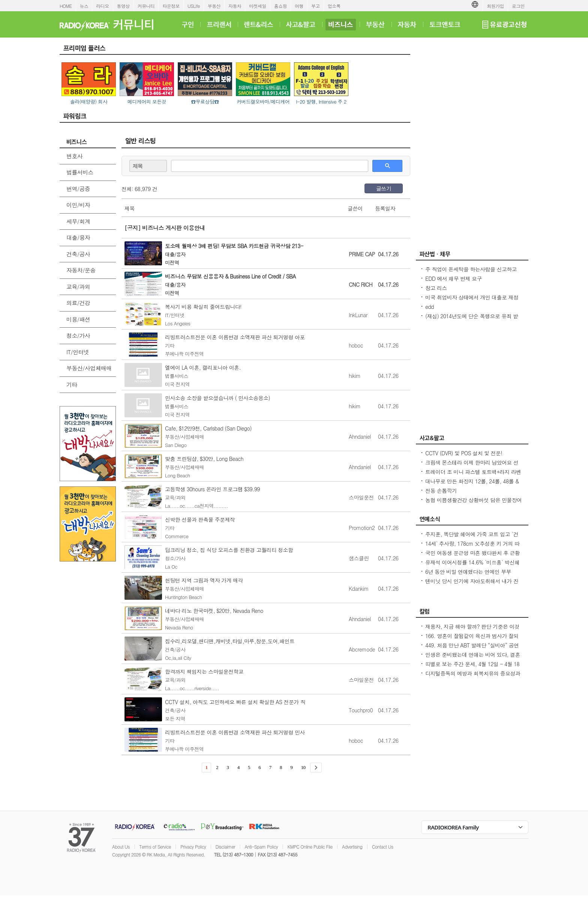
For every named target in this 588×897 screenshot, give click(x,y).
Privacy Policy (193, 847)
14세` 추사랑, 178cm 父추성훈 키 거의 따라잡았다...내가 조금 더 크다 (472, 547)
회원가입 (495, 6)
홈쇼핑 (280, 6)
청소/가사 (78, 335)
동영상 (123, 6)
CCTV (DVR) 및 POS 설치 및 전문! (464, 453)
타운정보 (171, 6)
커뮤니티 (146, 6)
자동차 (235, 6)
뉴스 (84, 6)
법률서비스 (80, 172)
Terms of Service (155, 847)
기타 (72, 385)
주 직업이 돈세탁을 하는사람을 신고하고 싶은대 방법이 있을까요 (471, 273)
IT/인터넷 (78, 352)
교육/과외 (78, 287)
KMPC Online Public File (310, 847)
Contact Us (383, 847)
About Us (121, 847)
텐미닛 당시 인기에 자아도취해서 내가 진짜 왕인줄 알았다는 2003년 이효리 (472, 585)
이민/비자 (78, 205)
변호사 (74, 156)
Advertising (352, 847)
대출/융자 (78, 237)
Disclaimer (225, 847)
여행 (299, 6)
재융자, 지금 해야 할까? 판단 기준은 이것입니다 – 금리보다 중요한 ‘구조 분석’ (472, 630)
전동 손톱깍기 (441, 491)
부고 (316, 6)
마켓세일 (258, 6)
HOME (66, 6)
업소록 (334, 6)
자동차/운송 (81, 270)
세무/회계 (78, 221)
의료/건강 (78, 303)
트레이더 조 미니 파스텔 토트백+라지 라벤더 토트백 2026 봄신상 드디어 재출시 (473, 476)
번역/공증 (78, 189)
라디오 (102, 6)
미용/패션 (78, 319)
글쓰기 (384, 188)
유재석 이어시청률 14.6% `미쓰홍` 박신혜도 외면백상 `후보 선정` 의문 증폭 (472, 566)
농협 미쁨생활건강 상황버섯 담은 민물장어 (474, 500)
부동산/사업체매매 (89, 368)
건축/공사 (78, 254)
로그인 (518, 6)
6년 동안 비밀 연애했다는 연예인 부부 (468, 572)
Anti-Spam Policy (261, 847)
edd (430, 307)
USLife (194, 6)
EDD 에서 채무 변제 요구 (454, 278)
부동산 (214, 6)
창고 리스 (436, 288)
